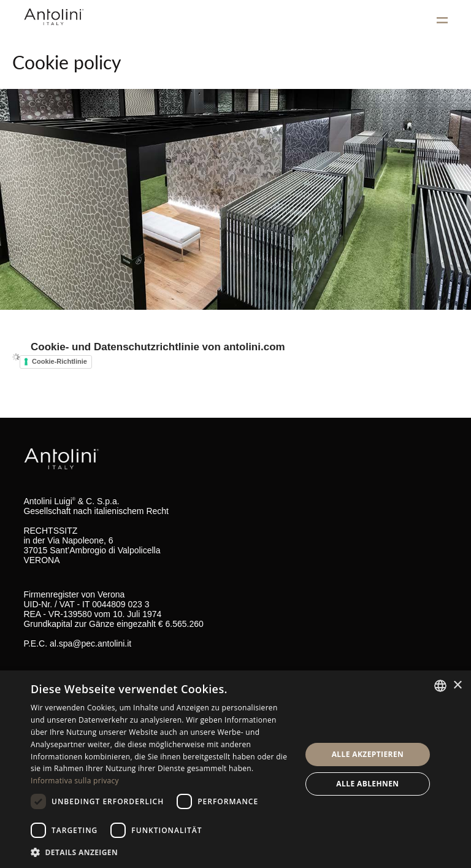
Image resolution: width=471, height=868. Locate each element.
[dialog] (235, 769)
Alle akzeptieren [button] (368, 754)
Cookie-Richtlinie (59, 361)
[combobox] (440, 686)
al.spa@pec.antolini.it (90, 643)
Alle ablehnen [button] (367, 784)
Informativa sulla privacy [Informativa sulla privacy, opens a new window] (75, 781)
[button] (162, 852)
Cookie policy (67, 62)
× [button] (457, 686)
